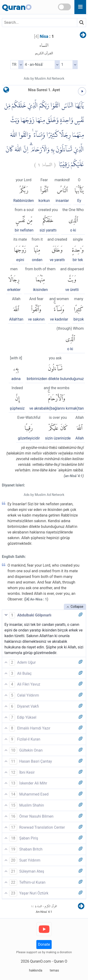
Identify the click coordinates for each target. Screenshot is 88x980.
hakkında (36, 970)
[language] (6, 91)
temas (54, 970)
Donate (44, 944)
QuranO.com (40, 961)
